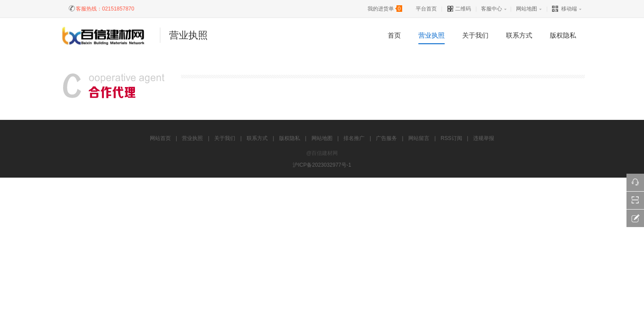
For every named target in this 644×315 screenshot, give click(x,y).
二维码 (459, 9)
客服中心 (492, 9)
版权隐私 (563, 35)
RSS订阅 (451, 138)
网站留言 (419, 138)
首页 (394, 35)
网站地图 (527, 9)
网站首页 (160, 138)
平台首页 (426, 9)
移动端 (564, 9)
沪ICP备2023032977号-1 (322, 165)
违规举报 (484, 138)
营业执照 (432, 35)
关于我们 (475, 35)
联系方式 (519, 35)
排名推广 (354, 138)
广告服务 (386, 138)
